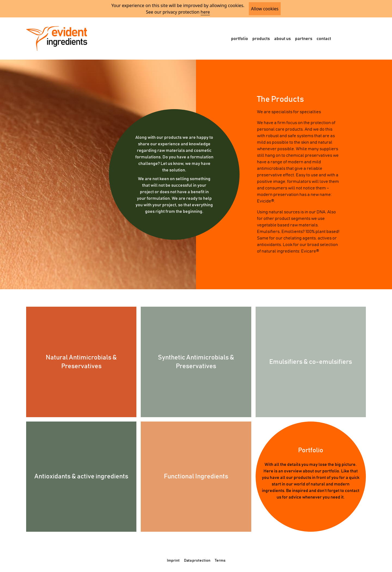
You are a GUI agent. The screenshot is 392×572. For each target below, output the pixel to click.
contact (324, 39)
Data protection (197, 561)
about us (282, 39)
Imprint (173, 561)
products (261, 39)
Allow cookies (265, 9)
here (205, 12)
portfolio (240, 39)
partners (304, 39)
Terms (220, 561)
